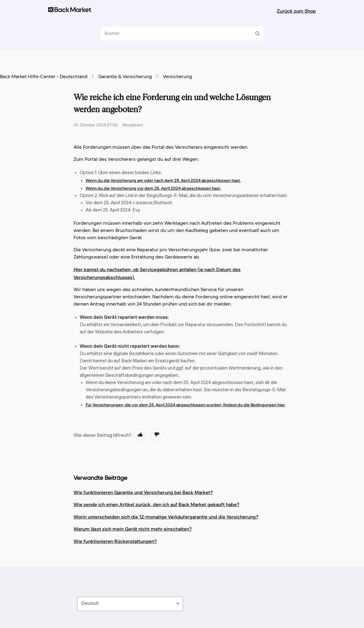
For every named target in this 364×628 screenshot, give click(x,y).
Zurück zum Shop (296, 11)
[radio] (140, 435)
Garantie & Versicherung (125, 77)
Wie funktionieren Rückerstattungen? (115, 541)
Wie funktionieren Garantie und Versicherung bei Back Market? (143, 492)
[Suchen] (180, 34)
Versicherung (177, 77)
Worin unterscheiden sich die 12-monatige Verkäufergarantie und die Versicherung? (166, 517)
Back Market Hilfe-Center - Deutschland (44, 77)
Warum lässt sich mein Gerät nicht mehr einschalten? (133, 529)
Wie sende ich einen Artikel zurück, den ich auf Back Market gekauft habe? (157, 504)
